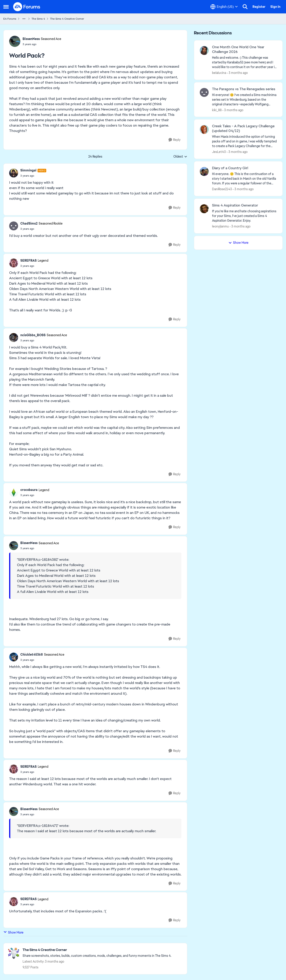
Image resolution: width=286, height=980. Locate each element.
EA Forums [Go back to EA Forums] (10, 19)
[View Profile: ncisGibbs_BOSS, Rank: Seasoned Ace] (14, 338)
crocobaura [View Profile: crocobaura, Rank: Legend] (29, 490)
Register (259, 7)
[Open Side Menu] (6, 7)
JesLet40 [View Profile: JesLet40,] (219, 152)
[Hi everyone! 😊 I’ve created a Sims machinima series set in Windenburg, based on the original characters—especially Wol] (244, 99)
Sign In (275, 7)
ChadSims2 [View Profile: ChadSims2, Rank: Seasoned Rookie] (29, 223)
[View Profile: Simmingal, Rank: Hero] (14, 173)
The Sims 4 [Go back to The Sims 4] (38, 19)
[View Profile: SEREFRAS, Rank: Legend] (14, 263)
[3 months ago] (237, 73)
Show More (13, 932)
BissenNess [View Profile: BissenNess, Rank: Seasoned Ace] (31, 39)
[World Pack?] (33, 176)
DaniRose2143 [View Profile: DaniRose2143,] (222, 189)
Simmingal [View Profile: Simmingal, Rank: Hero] (28, 170)
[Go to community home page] (27, 7)
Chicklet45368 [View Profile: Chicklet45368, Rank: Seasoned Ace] (32, 655)
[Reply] (175, 140)
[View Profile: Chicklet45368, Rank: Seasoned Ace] (14, 657)
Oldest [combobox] (180, 157)
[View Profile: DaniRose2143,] (204, 171)
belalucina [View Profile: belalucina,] (219, 73)
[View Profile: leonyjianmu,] (204, 209)
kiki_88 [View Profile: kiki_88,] (217, 110)
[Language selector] (224, 7)
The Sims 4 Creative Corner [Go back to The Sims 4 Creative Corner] (67, 19)
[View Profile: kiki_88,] (204, 92)
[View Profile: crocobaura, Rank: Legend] (14, 492)
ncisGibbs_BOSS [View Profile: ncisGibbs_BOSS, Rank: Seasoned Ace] (33, 335)
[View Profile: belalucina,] (204, 50)
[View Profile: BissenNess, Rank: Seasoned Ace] (15, 41)
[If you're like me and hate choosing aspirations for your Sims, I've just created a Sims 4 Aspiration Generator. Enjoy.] (244, 216)
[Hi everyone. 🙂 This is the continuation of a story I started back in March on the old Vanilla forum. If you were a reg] (244, 179)
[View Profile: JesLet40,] (204, 129)
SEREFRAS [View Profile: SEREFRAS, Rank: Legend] (28, 261)
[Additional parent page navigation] (24, 19)
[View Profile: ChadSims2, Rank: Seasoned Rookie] (14, 226)
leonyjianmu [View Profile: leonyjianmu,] (220, 226)
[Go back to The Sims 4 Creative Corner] (97, 950)
